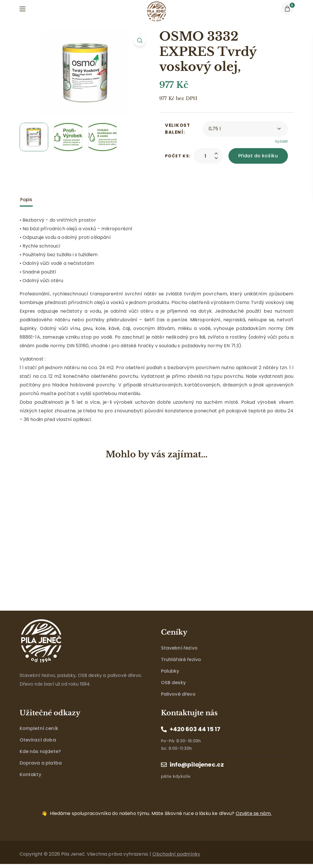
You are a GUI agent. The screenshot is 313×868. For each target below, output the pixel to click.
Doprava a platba (41, 763)
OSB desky (173, 683)
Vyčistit (281, 141)
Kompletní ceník (39, 728)
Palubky (170, 671)
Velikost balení (178, 129)
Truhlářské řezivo (181, 660)
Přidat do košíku (258, 156)
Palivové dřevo (178, 694)
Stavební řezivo (179, 648)
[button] (287, 9)
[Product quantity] (205, 156)
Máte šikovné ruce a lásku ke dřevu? (161, 813)
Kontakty (30, 774)
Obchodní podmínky (176, 854)
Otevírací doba (38, 740)
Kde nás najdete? (40, 751)
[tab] (26, 200)
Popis (26, 200)
